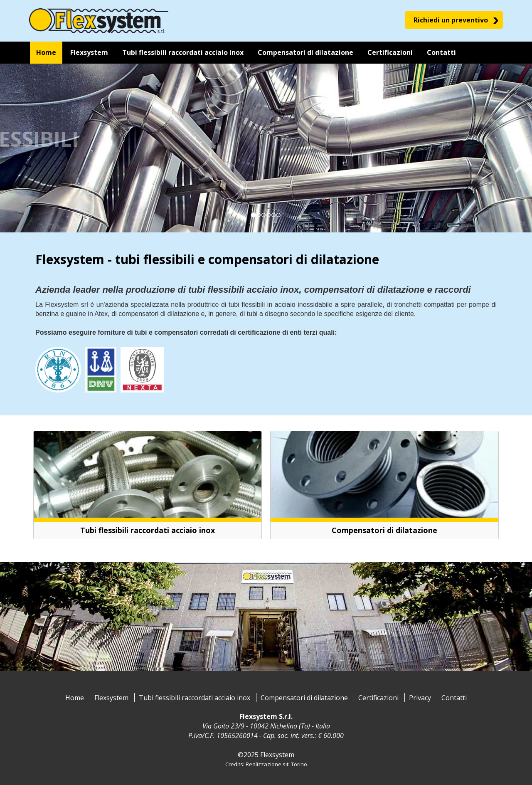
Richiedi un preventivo (451, 20)
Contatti (454, 698)
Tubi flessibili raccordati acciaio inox (195, 698)
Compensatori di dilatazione (304, 698)
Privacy (420, 698)
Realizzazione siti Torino (276, 764)
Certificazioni (378, 698)
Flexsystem (111, 698)
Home (75, 698)
